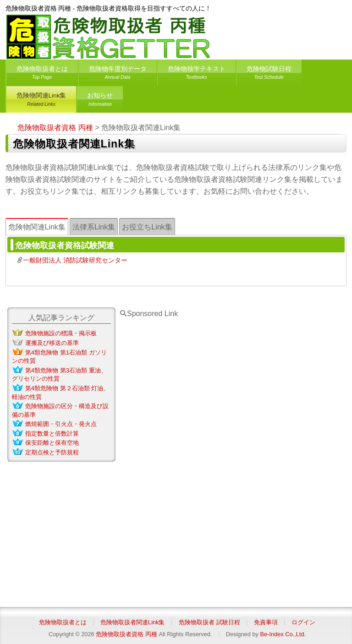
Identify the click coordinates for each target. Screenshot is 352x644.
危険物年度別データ (118, 74)
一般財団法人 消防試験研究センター (75, 260)
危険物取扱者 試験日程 (209, 622)
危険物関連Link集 (41, 101)
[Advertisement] (188, 457)
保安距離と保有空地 (52, 443)
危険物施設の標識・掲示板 (61, 333)
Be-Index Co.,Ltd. (283, 634)
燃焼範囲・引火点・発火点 (61, 424)
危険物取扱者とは (42, 74)
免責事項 (266, 622)
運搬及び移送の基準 (52, 343)
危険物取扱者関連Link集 (132, 622)
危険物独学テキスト (197, 74)
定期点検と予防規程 (52, 452)
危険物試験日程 (269, 74)
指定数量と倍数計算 (52, 434)
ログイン (303, 622)
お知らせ (100, 101)
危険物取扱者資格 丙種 (126, 634)
